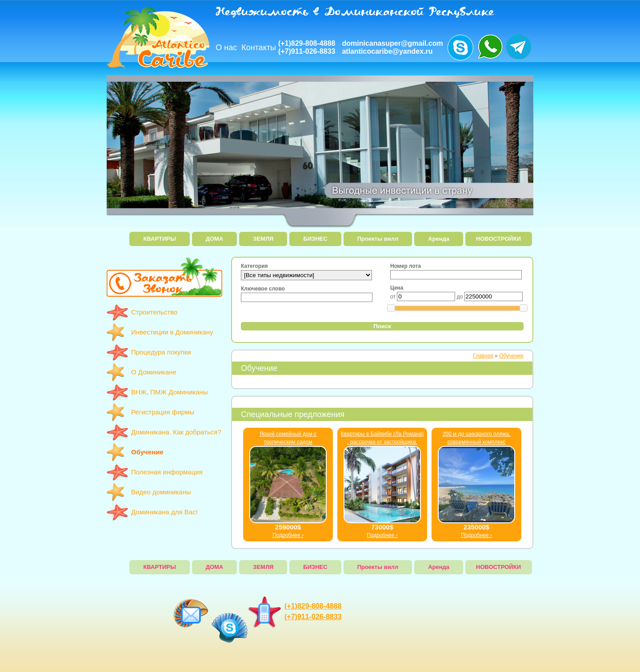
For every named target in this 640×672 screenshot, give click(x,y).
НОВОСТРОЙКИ (498, 239)
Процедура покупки (161, 352)
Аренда (439, 239)
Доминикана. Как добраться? (176, 432)
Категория (254, 266)
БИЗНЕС (315, 239)
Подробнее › (288, 535)
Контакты (259, 48)
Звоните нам (460, 48)
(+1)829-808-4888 (307, 43)
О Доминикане (154, 372)
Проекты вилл (378, 239)
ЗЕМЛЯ (263, 239)
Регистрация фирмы (163, 412)
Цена (397, 288)
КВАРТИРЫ (159, 239)
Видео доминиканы (161, 492)
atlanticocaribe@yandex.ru (387, 51)
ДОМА (215, 239)
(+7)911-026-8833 (307, 51)
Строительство (154, 312)
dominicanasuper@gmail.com (392, 43)
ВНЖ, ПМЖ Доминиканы (170, 392)
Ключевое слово (263, 289)
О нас (226, 48)
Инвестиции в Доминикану (172, 332)
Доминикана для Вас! (164, 512)
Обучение (147, 452)
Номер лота (406, 266)
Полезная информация (167, 472)
